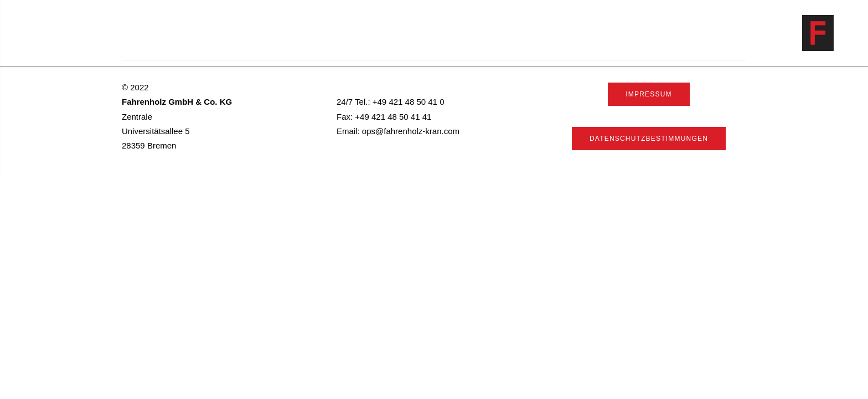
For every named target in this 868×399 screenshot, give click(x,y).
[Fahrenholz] (833, 33)
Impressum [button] (649, 94)
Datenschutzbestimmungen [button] (649, 139)
